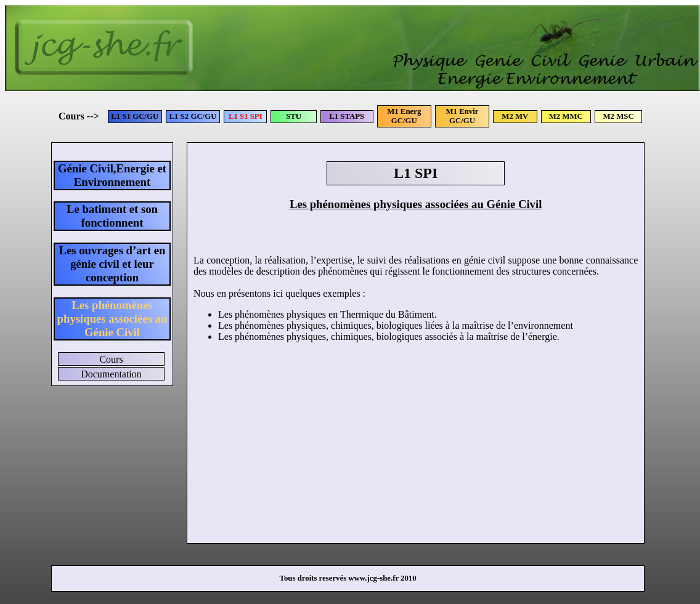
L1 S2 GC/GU (193, 116)
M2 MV (515, 116)
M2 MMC (566, 116)
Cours (111, 359)
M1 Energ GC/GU (404, 116)
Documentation (111, 374)
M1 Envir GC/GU (462, 116)
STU (294, 116)
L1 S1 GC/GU (135, 116)
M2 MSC (619, 116)
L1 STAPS (347, 116)
